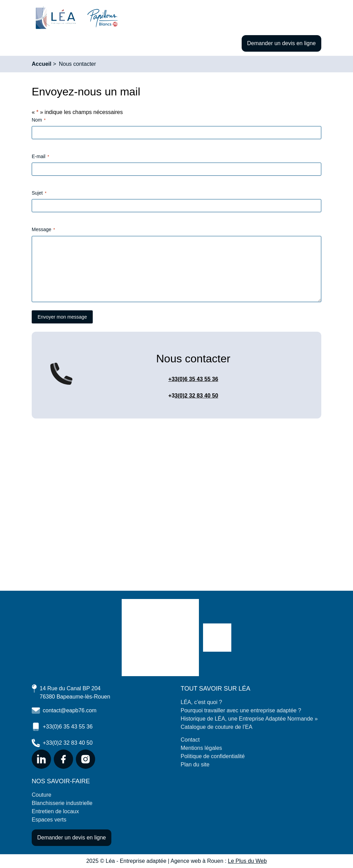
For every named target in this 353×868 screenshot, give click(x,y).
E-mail (40, 157)
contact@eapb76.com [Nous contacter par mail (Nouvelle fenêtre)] (64, 711)
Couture (42, 795)
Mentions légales (201, 748)
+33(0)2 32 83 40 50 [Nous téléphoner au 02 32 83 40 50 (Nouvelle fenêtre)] (62, 743)
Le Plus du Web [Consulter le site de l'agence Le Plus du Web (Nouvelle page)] (247, 861)
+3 (171, 396)
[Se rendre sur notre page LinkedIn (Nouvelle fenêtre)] (41, 759)
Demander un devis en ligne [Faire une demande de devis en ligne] (281, 43)
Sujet (39, 193)
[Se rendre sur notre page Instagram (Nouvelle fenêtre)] (85, 759)
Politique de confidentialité (213, 756)
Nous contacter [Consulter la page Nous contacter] (78, 64)
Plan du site (195, 764)
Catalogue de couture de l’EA (216, 727)
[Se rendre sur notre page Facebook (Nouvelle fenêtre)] (63, 759)
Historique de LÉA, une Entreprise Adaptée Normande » (249, 719)
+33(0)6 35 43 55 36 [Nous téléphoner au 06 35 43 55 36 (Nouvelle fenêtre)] (62, 727)
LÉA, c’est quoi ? (201, 702)
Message (43, 230)
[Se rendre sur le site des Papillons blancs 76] (217, 638)
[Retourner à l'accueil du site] (56, 18)
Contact (190, 740)
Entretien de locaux (55, 811)
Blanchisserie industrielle (62, 803)
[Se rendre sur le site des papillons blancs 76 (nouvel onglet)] (103, 18)
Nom (39, 120)
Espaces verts (49, 820)
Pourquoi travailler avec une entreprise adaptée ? (241, 710)
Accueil (42, 64)
